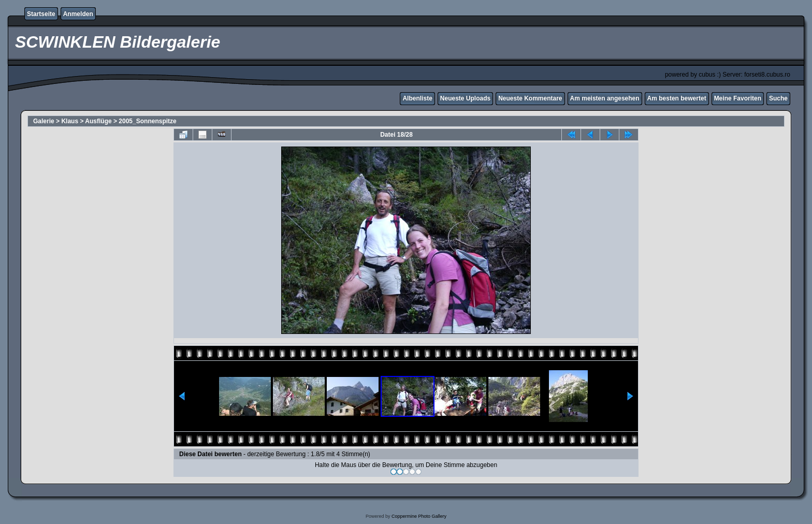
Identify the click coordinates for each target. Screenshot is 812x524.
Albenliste (417, 98)
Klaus (70, 121)
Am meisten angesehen (605, 98)
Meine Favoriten (738, 98)
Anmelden (78, 14)
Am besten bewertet (677, 98)
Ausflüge (98, 121)
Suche (778, 98)
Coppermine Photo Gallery (419, 516)
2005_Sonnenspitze (147, 121)
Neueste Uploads (465, 98)
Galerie (44, 121)
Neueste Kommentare (530, 98)
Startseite (41, 14)
